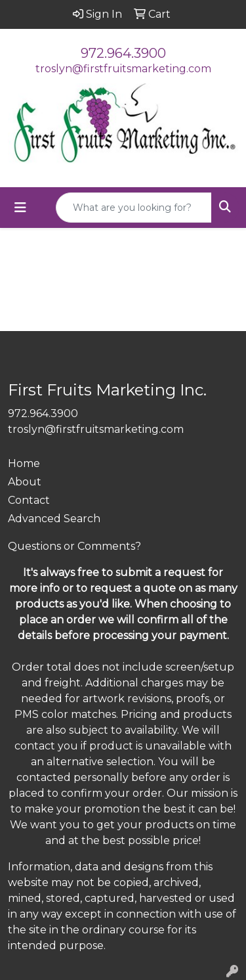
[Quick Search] (134, 208)
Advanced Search (54, 519)
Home (24, 463)
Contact (29, 500)
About (25, 482)
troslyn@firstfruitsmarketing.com (123, 69)
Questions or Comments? (74, 546)
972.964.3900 (123, 53)
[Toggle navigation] (20, 208)
